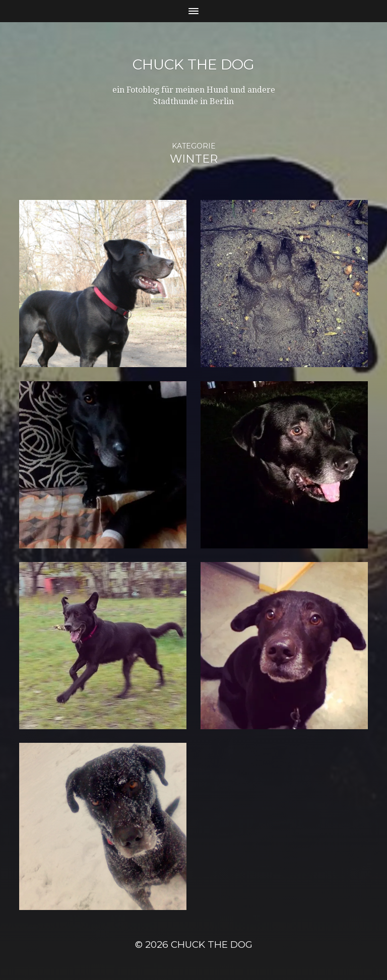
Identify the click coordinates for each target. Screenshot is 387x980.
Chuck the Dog (193, 64)
